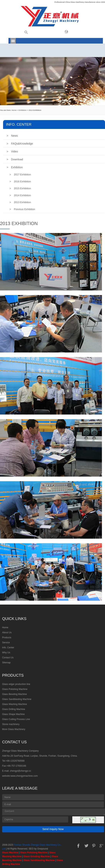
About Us (7, 632)
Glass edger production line (16, 684)
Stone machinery (11, 724)
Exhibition (22, 110)
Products (7, 638)
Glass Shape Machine (13, 714)
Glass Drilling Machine (14, 709)
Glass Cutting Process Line (16, 719)
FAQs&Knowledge (20, 144)
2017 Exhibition (20, 175)
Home (14, 110)
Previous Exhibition (22, 209)
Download (15, 159)
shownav (13, 41)
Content (53, 812)
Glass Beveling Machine (15, 694)
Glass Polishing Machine (15, 689)
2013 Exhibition (20, 202)
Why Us (6, 653)
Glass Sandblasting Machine (17, 699)
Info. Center (8, 648)
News (12, 136)
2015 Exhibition (20, 188)
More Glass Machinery (14, 729)
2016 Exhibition (20, 181)
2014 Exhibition (20, 195)
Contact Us (8, 658)
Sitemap (6, 663)
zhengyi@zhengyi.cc (21, 771)
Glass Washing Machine (15, 704)
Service (6, 643)
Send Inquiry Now (53, 829)
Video (12, 151)
